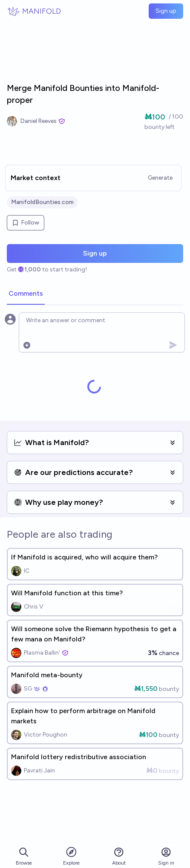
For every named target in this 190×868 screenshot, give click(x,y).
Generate (160, 178)
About (119, 856)
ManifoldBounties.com (42, 202)
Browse (24, 856)
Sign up (166, 11)
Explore (71, 856)
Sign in (166, 856)
